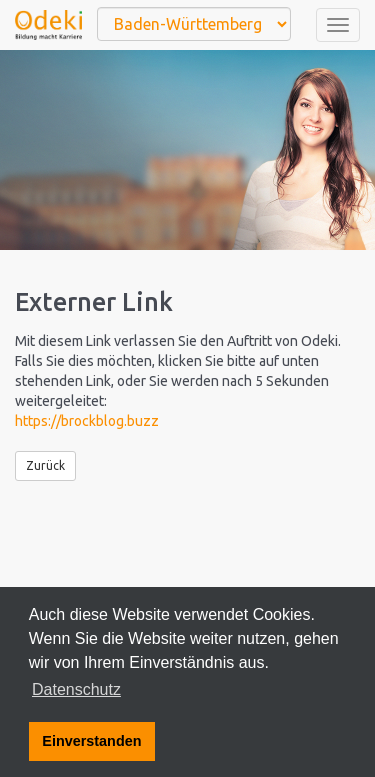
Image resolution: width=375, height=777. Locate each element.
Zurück (45, 465)
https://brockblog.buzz (87, 421)
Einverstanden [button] (91, 741)
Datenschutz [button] (76, 689)
